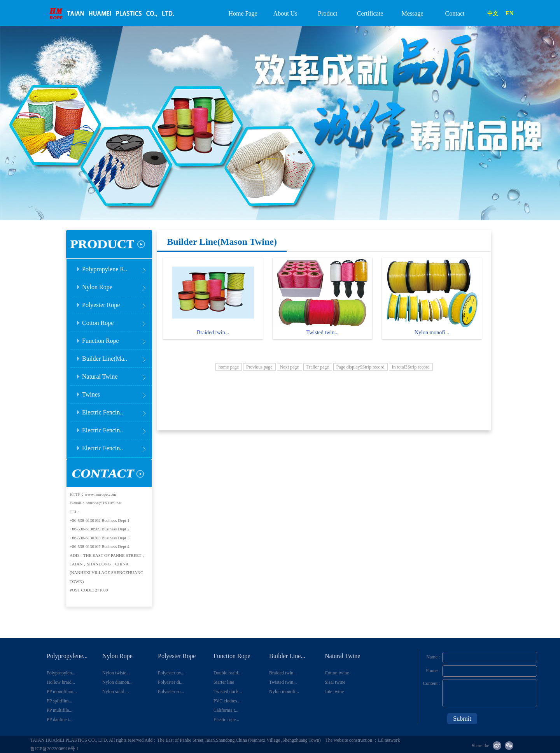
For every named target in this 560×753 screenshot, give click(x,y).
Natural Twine (116, 374)
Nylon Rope (116, 285)
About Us (285, 13)
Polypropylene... (67, 656)
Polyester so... (171, 692)
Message (413, 13)
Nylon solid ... (115, 692)
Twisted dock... (228, 692)
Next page (290, 367)
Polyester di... (171, 682)
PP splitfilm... (59, 701)
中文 (493, 13)
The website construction (349, 740)
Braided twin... (283, 673)
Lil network (389, 740)
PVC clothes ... (227, 701)
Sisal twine (335, 682)
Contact (455, 13)
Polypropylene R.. (116, 267)
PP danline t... (60, 720)
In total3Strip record (411, 367)
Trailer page (318, 367)
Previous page (259, 367)
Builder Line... (287, 656)
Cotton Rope (116, 320)
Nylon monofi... (284, 692)
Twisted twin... (283, 682)
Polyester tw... (171, 673)
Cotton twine (337, 673)
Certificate (370, 13)
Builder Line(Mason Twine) (222, 242)
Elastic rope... (226, 720)
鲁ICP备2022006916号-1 (55, 749)
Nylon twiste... (116, 673)
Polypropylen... (61, 673)
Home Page (243, 13)
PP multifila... (59, 710)
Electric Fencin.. (116, 410)
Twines (116, 392)
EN (510, 13)
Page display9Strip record (360, 367)
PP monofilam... (62, 692)
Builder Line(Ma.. (116, 356)
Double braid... (227, 673)
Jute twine (334, 692)
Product (328, 13)
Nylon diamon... (117, 682)
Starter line (224, 682)
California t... (226, 710)
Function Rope (116, 338)
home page (229, 367)
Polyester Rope (116, 303)
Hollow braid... (61, 682)
